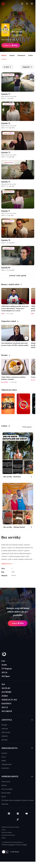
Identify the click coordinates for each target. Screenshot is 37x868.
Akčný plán (5, 804)
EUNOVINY (5, 768)
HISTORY (5, 740)
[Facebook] (9, 814)
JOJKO (5, 696)
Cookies (4, 830)
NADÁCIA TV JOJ (9, 700)
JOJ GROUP (7, 711)
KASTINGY (6, 704)
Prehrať (18, 623)
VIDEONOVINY (7, 765)
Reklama (4, 785)
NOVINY (4, 753)
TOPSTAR (5, 729)
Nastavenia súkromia (7, 832)
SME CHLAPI (6, 732)
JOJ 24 (4, 672)
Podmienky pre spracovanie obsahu (10, 827)
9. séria (7, 67)
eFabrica (25, 845)
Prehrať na (11, 45)
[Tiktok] (18, 819)
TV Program (7, 669)
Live (3, 661)
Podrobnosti (21, 55)
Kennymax (12, 845)
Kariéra (4, 797)
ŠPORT (4, 761)
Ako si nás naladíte (7, 789)
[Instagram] (18, 814)
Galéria (30, 55)
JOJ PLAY (6, 688)
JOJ (3, 684)
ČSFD (15, 35)
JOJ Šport (6, 676)
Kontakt (4, 838)
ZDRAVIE (5, 736)
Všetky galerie (27, 427)
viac (15, 40)
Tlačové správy (6, 782)
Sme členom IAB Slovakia (8, 835)
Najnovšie (27, 67)
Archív (4, 665)
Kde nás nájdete (6, 793)
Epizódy (12, 55)
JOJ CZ (5, 707)
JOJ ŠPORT (6, 692)
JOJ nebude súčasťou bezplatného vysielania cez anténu (18, 800)
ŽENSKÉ (4, 725)
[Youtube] (27, 814)
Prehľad (4, 55)
